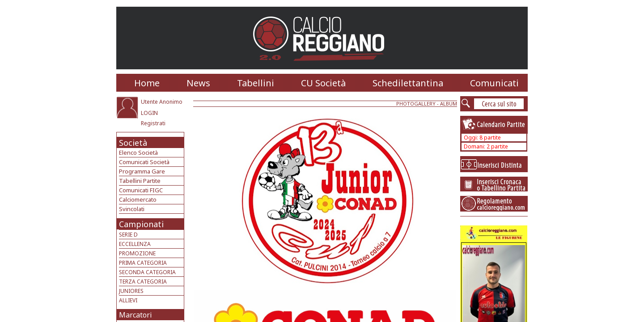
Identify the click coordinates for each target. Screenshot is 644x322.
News (198, 83)
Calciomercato (138, 199)
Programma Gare (142, 171)
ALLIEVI (128, 300)
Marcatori (136, 315)
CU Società (323, 83)
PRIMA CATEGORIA (143, 263)
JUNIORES (131, 291)
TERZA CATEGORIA (143, 282)
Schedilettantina (408, 83)
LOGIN (149, 113)
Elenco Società (138, 153)
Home (147, 83)
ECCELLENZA (135, 244)
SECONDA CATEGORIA (147, 272)
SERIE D (128, 235)
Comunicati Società (144, 162)
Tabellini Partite (140, 181)
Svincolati (132, 209)
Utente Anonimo (162, 102)
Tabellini (256, 83)
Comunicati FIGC (141, 190)
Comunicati (494, 83)
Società (133, 143)
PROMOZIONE (137, 253)
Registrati (153, 123)
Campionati (141, 224)
